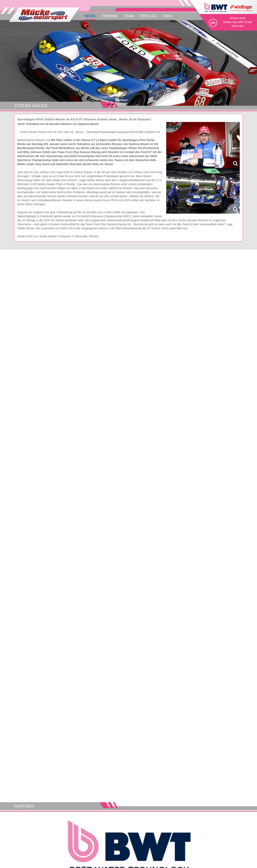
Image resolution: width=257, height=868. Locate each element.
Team (129, 16)
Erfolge (148, 16)
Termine (110, 16)
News (90, 16)
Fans (168, 16)
